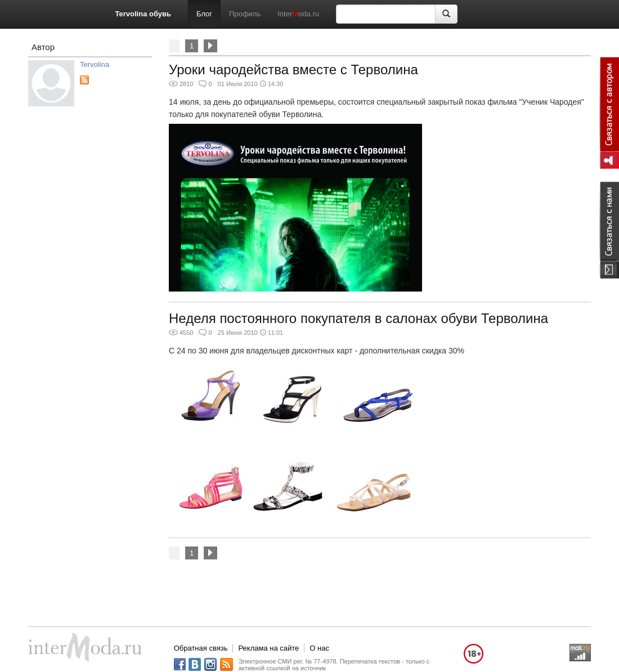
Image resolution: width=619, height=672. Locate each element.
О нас (319, 648)
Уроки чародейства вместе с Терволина (293, 70)
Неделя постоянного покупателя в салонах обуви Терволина (358, 318)
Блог (204, 14)
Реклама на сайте (268, 648)
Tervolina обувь (143, 14)
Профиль (245, 14)
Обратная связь (201, 648)
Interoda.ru (298, 14)
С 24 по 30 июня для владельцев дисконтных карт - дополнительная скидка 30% (317, 351)
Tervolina (95, 64)
